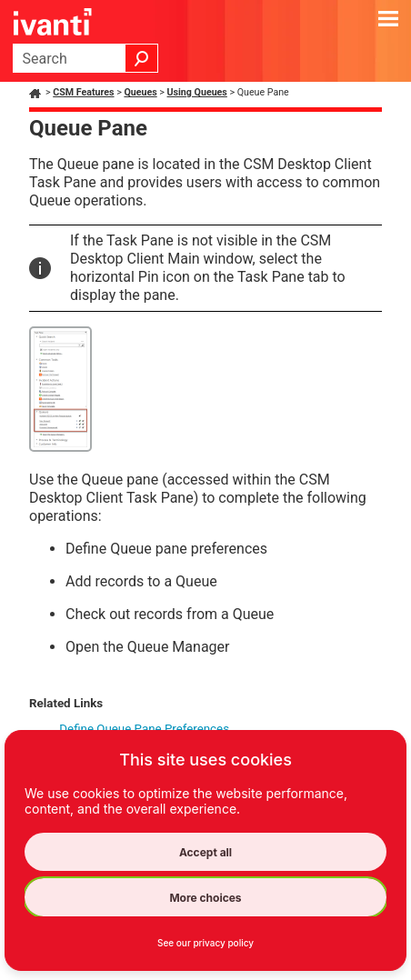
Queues (140, 92)
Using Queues (197, 92)
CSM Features (83, 92)
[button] (142, 58)
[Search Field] (85, 58)
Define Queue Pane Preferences (144, 729)
